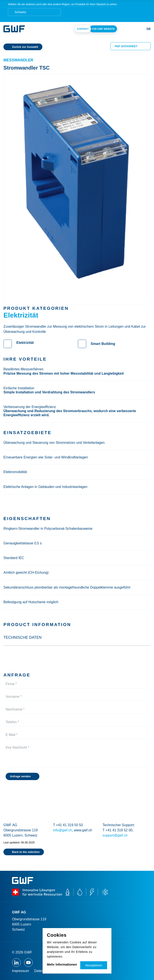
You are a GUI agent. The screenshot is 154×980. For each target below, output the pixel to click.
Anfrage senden (20, 776)
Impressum (21, 971)
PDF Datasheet (126, 46)
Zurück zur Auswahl (25, 47)
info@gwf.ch (62, 830)
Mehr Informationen (62, 964)
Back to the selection (26, 852)
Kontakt (83, 29)
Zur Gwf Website (103, 29)
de (149, 29)
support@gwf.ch (115, 835)
